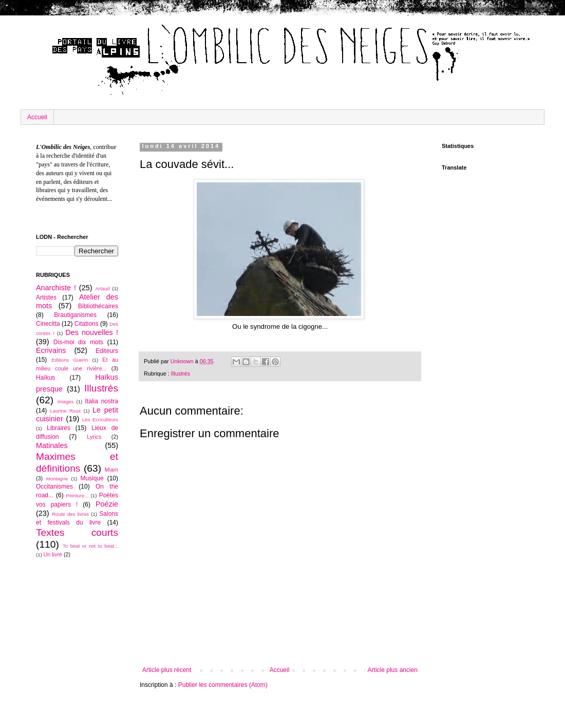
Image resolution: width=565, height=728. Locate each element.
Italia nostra (101, 401)
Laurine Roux (65, 411)
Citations (87, 324)
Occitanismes (54, 487)
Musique (92, 478)
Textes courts (77, 533)
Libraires (59, 428)
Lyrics (94, 437)
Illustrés (181, 374)
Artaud (102, 288)
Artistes (46, 297)
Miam (111, 470)
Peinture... (78, 496)
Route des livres (70, 514)
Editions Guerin (70, 360)
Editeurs (107, 351)
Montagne (57, 479)
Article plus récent (167, 670)
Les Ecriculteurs (100, 419)
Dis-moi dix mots (78, 342)
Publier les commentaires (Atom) (223, 685)
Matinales (52, 445)
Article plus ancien (393, 670)
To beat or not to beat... (90, 546)
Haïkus (45, 378)
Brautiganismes (75, 315)
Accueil (37, 117)
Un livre (53, 554)
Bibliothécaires (98, 306)
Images (65, 402)
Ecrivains (51, 350)
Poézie (107, 504)
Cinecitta (48, 324)
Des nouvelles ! (92, 332)
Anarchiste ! (56, 288)
